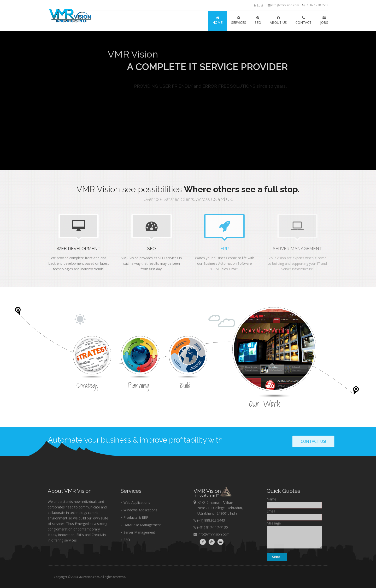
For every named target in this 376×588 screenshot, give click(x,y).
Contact (303, 20)
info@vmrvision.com (283, 5)
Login (259, 5)
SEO (258, 20)
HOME (217, 20)
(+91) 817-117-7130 (212, 563)
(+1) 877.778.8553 (316, 5)
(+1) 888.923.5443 (211, 556)
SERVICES (239, 20)
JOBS (324, 20)
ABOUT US (278, 20)
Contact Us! (350, 441)
